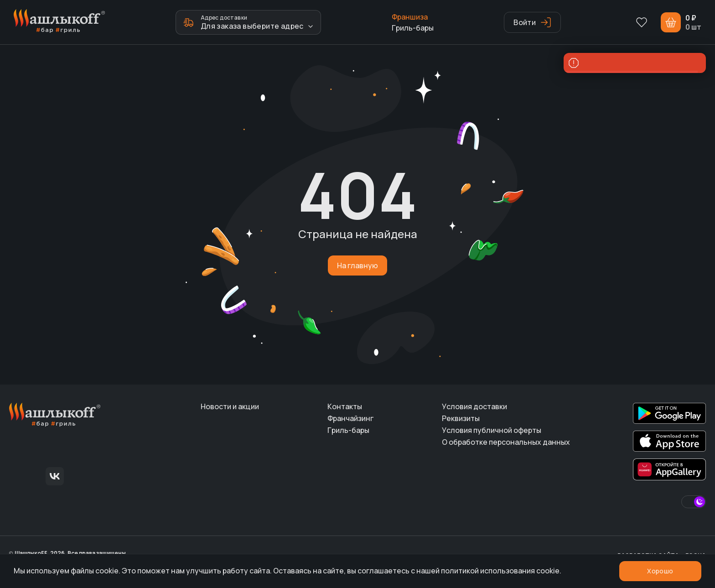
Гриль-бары (413, 28)
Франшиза (410, 17)
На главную (357, 265)
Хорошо (660, 571)
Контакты (345, 406)
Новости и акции (230, 406)
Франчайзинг (350, 418)
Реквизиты (461, 418)
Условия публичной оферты (492, 430)
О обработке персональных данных (506, 442)
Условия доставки (474, 406)
